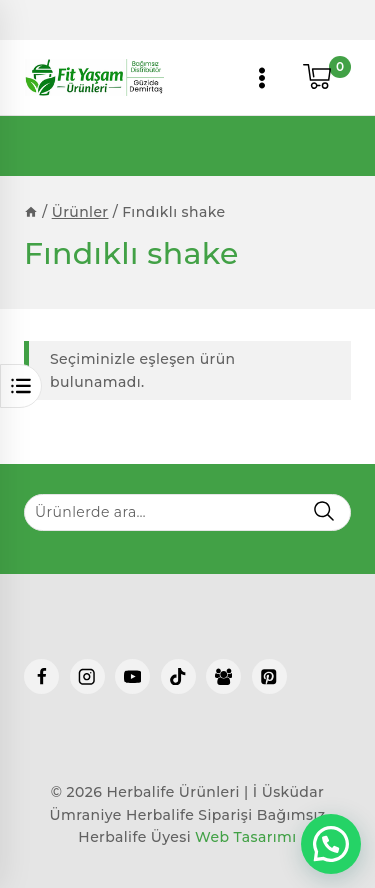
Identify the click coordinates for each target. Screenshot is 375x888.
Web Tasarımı (246, 837)
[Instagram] (87, 676)
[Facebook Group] (223, 676)
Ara (323, 510)
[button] (331, 844)
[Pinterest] (269, 676)
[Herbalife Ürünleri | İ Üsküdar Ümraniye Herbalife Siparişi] (94, 77)
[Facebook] (41, 676)
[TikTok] (178, 676)
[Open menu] (262, 77)
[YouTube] (132, 676)
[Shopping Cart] (327, 78)
